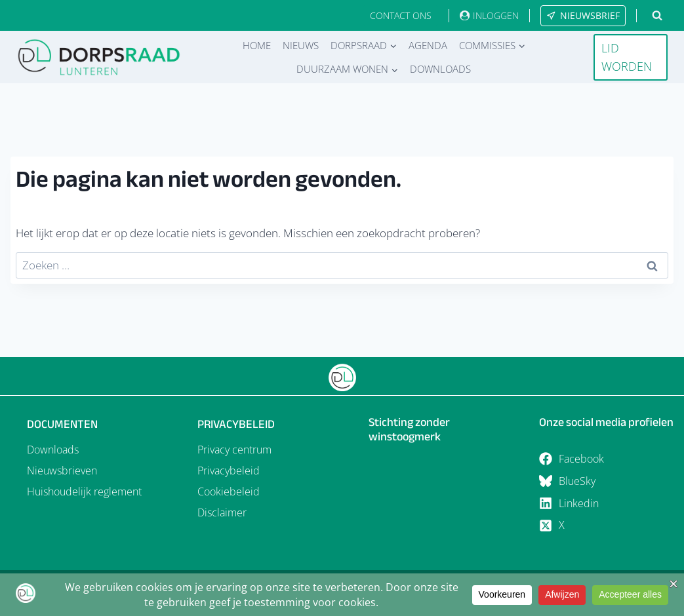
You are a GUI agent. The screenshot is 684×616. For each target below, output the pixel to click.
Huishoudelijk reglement (84, 491)
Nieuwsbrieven (62, 471)
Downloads (440, 69)
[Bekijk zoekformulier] (657, 16)
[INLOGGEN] (489, 15)
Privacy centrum (234, 450)
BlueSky (577, 481)
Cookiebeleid (229, 491)
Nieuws (301, 45)
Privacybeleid (229, 471)
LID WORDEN (627, 57)
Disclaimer (222, 512)
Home (257, 45)
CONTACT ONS (401, 15)
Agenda (428, 45)
